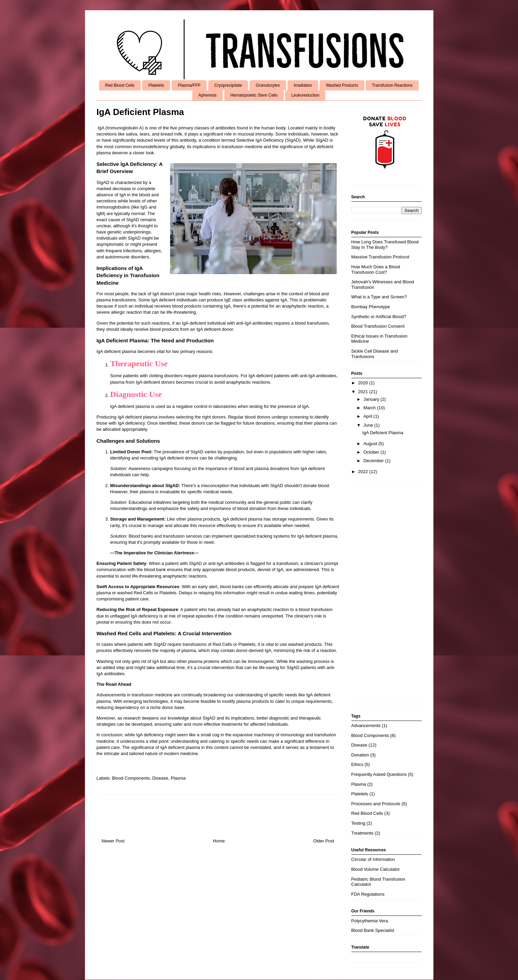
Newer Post (113, 841)
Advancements (366, 726)
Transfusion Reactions (392, 85)
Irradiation (303, 85)
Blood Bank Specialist (373, 930)
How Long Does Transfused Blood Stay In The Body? (385, 245)
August (371, 444)
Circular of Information (373, 859)
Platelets (156, 85)
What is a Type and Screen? (379, 297)
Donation (360, 755)
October (372, 452)
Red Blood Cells (120, 85)
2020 (364, 383)
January (372, 399)
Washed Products (342, 85)
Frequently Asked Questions (379, 774)
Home (219, 841)
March (370, 408)
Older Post (324, 841)
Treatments (362, 833)
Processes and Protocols (376, 804)
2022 (364, 472)
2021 (364, 392)
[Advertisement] (387, 596)
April (368, 416)
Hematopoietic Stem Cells (254, 95)
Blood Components (131, 778)
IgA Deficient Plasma (383, 433)
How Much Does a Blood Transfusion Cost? (376, 269)
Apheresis (207, 95)
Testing (358, 823)
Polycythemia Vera (370, 921)
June (369, 425)
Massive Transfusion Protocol (380, 257)
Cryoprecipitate (228, 85)
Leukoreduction (305, 95)
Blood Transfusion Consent (378, 326)
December (374, 461)
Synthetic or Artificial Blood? (379, 317)
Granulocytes (268, 85)
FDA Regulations (368, 894)
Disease (160, 778)
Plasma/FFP (189, 85)
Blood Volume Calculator (376, 869)
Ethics (357, 764)
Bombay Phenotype (371, 307)
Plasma (178, 778)
